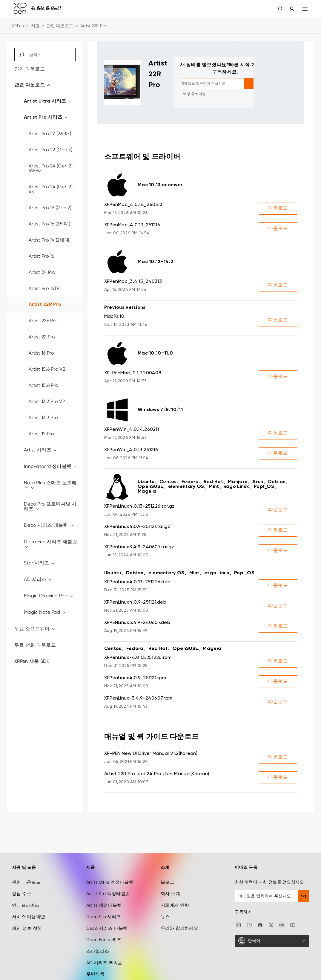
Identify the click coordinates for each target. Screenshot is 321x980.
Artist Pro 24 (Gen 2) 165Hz (51, 168)
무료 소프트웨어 (35, 629)
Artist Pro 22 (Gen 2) (50, 150)
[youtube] (293, 898)
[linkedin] (282, 898)
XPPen (18, 26)
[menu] (301, 9)
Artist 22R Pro (45, 305)
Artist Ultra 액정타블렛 (110, 856)
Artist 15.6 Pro (43, 385)
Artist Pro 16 (42, 256)
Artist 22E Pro (43, 321)
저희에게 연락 (175, 879)
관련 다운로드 (60, 26)
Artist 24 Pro (42, 272)
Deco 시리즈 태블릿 (49, 525)
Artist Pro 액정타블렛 (108, 868)
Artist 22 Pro (42, 337)
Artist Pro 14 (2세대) (50, 240)
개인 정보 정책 (27, 902)
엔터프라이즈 (26, 879)
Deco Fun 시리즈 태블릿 (50, 544)
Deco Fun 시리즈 (104, 914)
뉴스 (165, 891)
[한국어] (272, 915)
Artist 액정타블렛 (104, 879)
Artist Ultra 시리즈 (48, 101)
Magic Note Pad (45, 612)
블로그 (168, 856)
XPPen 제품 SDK (32, 661)
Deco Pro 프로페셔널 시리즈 (50, 506)
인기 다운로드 (30, 69)
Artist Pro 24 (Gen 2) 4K (51, 189)
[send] (304, 870)
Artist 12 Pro (42, 434)
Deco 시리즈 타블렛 (107, 902)
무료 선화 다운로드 (35, 645)
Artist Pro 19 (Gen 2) (50, 208)
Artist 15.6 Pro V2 (47, 369)
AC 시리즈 (38, 579)
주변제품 (95, 948)
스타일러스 (98, 925)
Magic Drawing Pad (49, 596)
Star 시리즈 (40, 563)
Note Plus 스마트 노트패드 (50, 485)
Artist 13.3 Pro (43, 418)
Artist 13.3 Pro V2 (47, 401)
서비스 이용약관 (29, 891)
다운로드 (278, 208)
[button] (279, 9)
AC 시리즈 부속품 (104, 937)
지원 (35, 26)
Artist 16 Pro (42, 353)
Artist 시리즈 (41, 450)
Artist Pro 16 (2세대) (49, 224)
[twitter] (271, 898)
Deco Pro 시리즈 (104, 891)
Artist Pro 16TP (44, 288)
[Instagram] (238, 898)
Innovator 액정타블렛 (51, 466)
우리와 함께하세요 (180, 902)
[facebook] (249, 898)
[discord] (260, 898)
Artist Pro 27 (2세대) (50, 133)
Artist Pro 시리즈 (46, 117)
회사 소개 (170, 868)
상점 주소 (22, 868)
